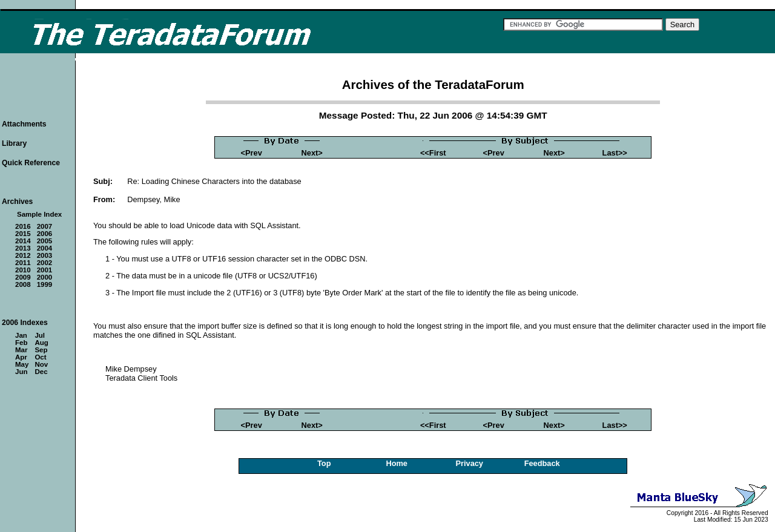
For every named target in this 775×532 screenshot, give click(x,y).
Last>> (615, 153)
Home (397, 463)
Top (324, 463)
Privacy (469, 463)
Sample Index (39, 214)
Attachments (24, 124)
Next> (312, 153)
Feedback (542, 463)
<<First (433, 153)
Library (14, 143)
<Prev (252, 153)
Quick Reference (31, 163)
